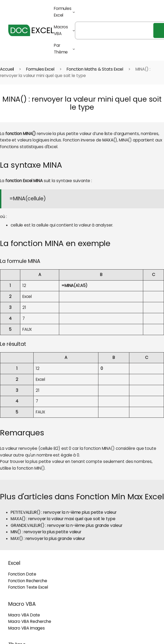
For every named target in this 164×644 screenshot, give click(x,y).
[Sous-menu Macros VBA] (74, 30)
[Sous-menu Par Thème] (74, 49)
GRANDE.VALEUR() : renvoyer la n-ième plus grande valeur (67, 525)
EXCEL (31, 30)
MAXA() (110, 140)
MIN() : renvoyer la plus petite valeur (46, 532)
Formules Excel (40, 69)
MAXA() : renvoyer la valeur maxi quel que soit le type (63, 519)
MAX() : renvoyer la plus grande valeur (48, 538)
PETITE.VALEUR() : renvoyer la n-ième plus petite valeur (64, 512)
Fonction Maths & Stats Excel (95, 69)
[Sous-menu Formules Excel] (74, 12)
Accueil (7, 69)
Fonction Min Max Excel (120, 497)
